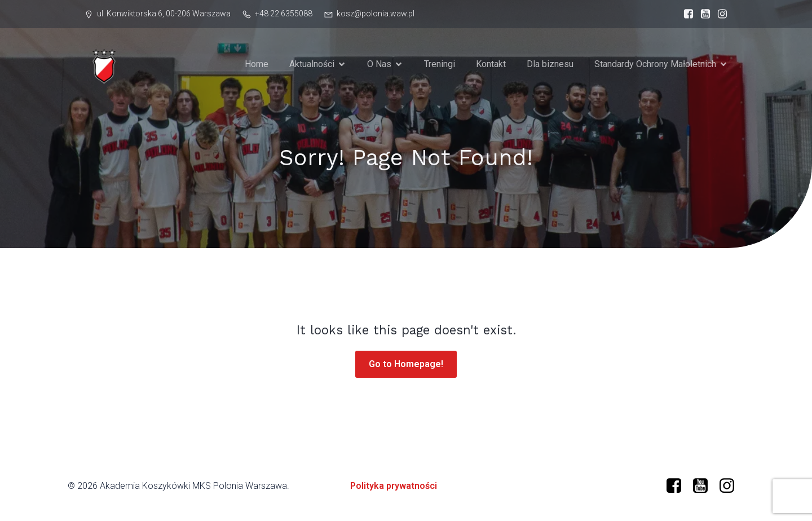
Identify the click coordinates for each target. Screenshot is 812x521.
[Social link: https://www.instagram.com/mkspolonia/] (720, 14)
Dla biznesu (550, 65)
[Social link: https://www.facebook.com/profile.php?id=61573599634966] (686, 14)
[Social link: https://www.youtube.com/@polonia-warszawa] (703, 14)
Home (257, 65)
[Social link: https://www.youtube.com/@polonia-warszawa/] (705, 486)
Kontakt (491, 65)
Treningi (440, 65)
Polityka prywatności (394, 486)
